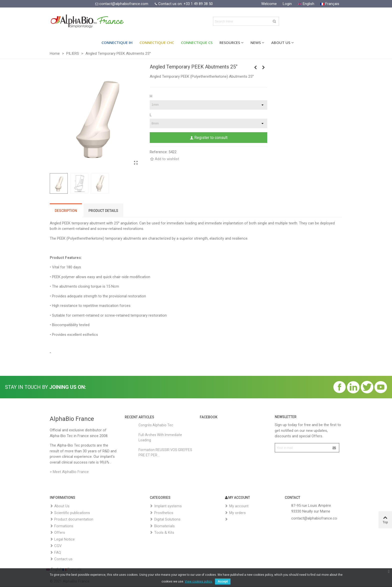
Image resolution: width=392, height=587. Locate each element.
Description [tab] (66, 211)
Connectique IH (117, 42)
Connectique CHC (157, 42)
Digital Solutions (165, 519)
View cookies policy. (199, 582)
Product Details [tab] (103, 211)
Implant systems (166, 506)
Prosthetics (161, 513)
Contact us (61, 559)
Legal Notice (62, 539)
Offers (57, 533)
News (256, 42)
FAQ (55, 553)
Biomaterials (162, 526)
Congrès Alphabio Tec (156, 425)
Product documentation (71, 519)
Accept (223, 582)
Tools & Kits (162, 533)
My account (237, 506)
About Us (281, 42)
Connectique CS (197, 42)
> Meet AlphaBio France (69, 472)
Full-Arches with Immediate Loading (160, 437)
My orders (235, 513)
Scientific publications (70, 513)
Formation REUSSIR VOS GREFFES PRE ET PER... (165, 452)
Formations (61, 526)
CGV (56, 546)
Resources (230, 42)
